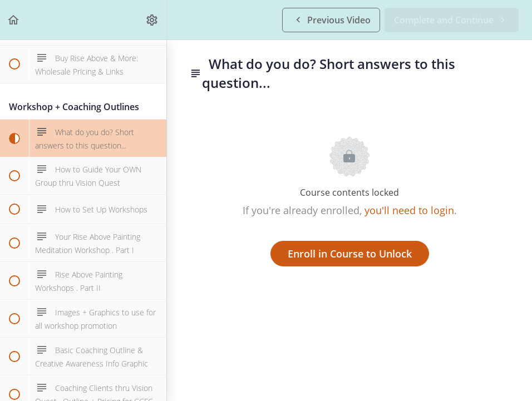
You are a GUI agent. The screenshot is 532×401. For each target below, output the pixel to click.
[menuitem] (152, 20)
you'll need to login (409, 210)
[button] (14, 20)
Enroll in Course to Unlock (350, 254)
